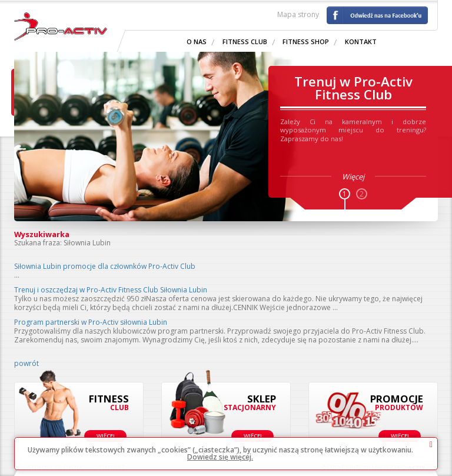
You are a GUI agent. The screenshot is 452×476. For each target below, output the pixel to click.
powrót (26, 363)
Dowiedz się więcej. (220, 457)
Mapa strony (298, 14)
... (17, 275)
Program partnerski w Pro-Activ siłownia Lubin (91, 322)
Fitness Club (245, 41)
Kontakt (361, 41)
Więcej (106, 436)
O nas (197, 41)
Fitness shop (306, 41)
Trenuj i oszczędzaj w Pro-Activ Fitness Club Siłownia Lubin (111, 290)
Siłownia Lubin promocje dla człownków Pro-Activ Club (105, 266)
